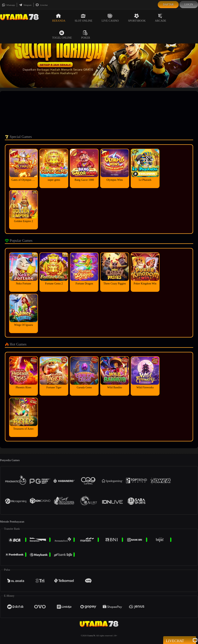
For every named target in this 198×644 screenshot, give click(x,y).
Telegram (25, 5)
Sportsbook (137, 18)
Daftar (168, 5)
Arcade (160, 18)
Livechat (42, 5)
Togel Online (62, 35)
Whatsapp (8, 5)
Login (189, 5)
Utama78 (91, 636)
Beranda (59, 18)
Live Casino (110, 18)
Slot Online (83, 18)
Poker (86, 35)
